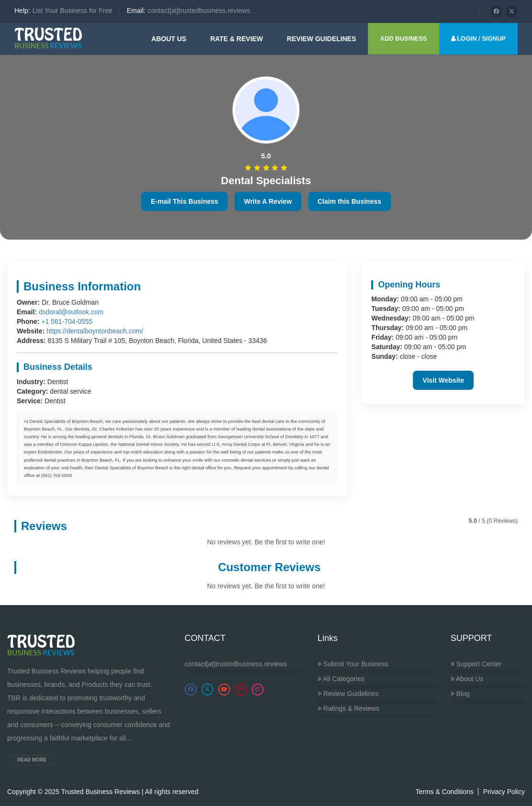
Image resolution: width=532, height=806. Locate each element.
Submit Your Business (353, 664)
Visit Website (443, 380)
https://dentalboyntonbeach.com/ (95, 331)
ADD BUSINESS (403, 39)
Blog (460, 694)
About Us (169, 39)
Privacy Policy (504, 792)
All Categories (341, 679)
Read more (32, 760)
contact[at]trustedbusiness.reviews (236, 664)
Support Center (476, 664)
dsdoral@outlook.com (71, 312)
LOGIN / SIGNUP (478, 39)
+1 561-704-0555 (67, 321)
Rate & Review (236, 39)
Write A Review (268, 201)
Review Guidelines (348, 694)
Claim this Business (349, 201)
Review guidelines (322, 39)
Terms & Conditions (444, 792)
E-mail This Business (184, 201)
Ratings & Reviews (349, 708)
